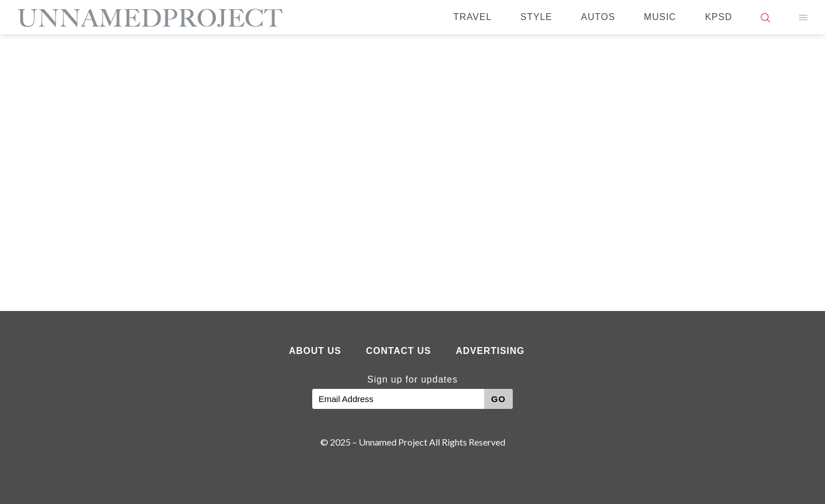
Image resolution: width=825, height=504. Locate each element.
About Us (315, 351)
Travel (472, 17)
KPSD (718, 17)
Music (660, 17)
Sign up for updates (412, 379)
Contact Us (399, 351)
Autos (598, 17)
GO (498, 399)
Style (536, 17)
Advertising (490, 351)
